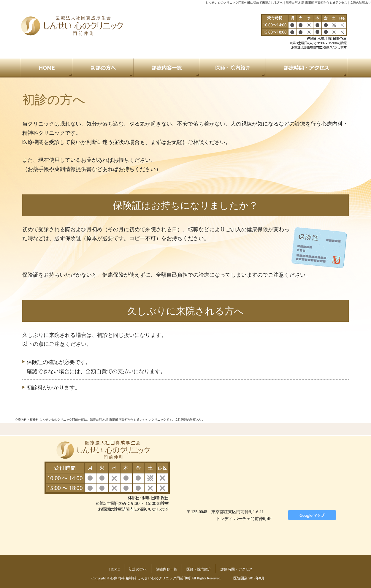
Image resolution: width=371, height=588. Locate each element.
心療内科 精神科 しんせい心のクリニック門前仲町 (150, 578)
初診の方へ (138, 569)
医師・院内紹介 (199, 569)
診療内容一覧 (167, 569)
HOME (114, 569)
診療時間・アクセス (237, 569)
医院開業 (240, 578)
